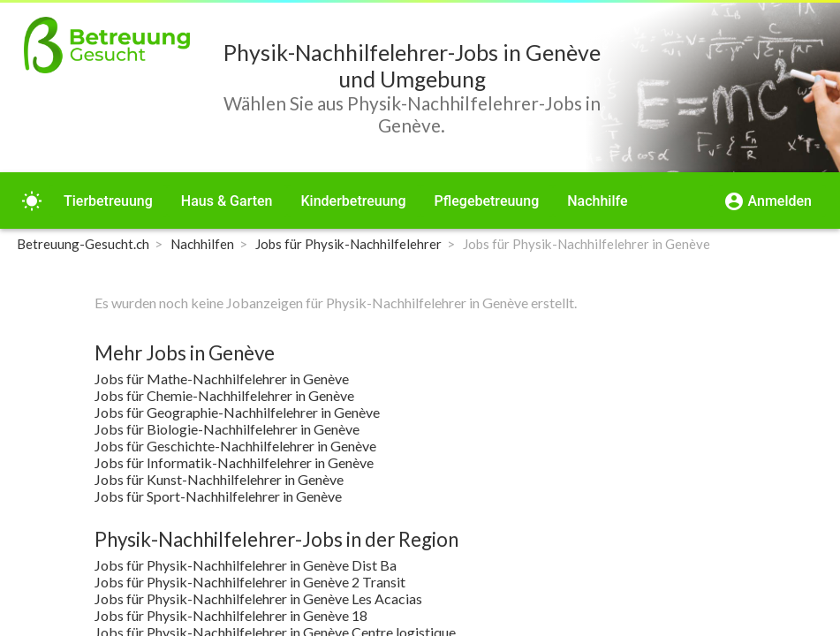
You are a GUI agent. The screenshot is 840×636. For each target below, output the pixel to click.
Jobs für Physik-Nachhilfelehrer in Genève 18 (231, 615)
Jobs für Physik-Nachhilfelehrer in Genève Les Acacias (258, 598)
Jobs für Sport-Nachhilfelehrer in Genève (218, 496)
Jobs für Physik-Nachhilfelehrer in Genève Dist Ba (246, 565)
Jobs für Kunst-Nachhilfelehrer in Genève (219, 479)
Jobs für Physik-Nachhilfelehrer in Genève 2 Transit (250, 582)
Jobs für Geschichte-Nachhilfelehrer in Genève (235, 446)
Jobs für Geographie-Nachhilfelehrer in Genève (237, 412)
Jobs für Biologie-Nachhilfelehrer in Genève (227, 429)
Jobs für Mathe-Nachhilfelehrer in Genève (222, 379)
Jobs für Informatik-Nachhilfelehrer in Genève (234, 462)
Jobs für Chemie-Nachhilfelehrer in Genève (224, 395)
